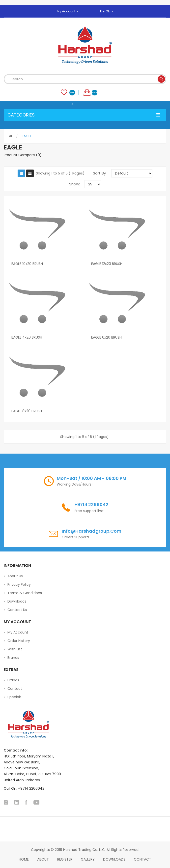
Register (65, 859)
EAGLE (27, 136)
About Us (15, 576)
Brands (13, 658)
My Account (68, 11)
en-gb (107, 11)
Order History (19, 641)
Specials (14, 697)
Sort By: (100, 173)
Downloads (17, 601)
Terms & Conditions (25, 593)
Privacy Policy (19, 584)
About (43, 859)
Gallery (88, 859)
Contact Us (17, 610)
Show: (74, 184)
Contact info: (16, 750)
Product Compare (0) (23, 155)
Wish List (15, 649)
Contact (15, 689)
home (24, 859)
